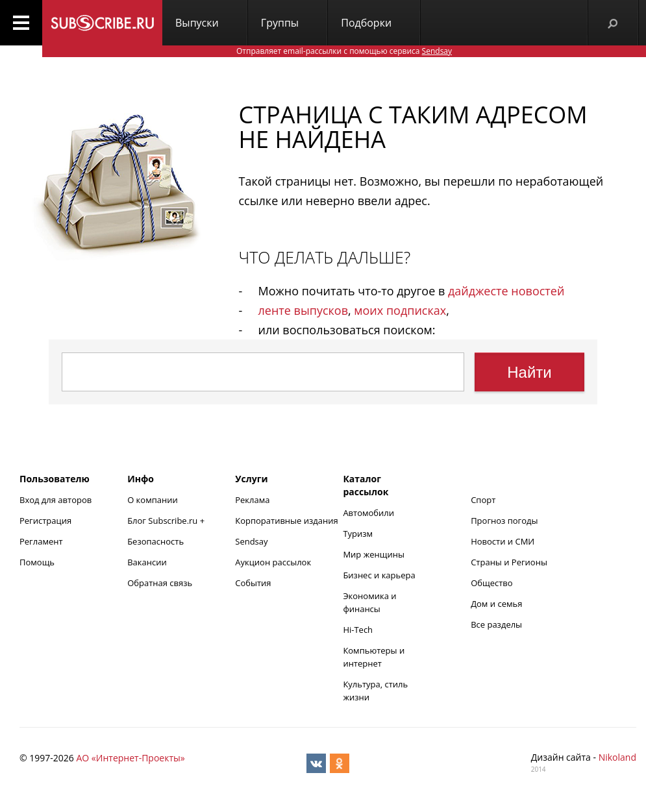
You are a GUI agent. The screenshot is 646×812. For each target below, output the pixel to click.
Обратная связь (160, 583)
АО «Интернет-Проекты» (130, 758)
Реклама (252, 500)
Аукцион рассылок (273, 562)
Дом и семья (496, 604)
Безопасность (155, 541)
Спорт (483, 500)
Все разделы (496, 624)
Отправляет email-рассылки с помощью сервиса (344, 51)
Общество (491, 583)
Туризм (358, 534)
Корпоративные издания (286, 521)
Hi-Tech (358, 630)
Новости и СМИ (503, 541)
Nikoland (617, 757)
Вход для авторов (56, 500)
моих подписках (400, 310)
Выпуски (197, 23)
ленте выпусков (303, 310)
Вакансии (147, 562)
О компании (153, 500)
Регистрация (45, 521)
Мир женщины (374, 554)
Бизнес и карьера (379, 575)
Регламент (41, 541)
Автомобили (368, 513)
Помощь (37, 562)
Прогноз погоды (504, 521)
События (253, 583)
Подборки (366, 23)
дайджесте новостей (506, 291)
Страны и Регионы (509, 562)
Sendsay (251, 541)
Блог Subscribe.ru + (167, 521)
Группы (280, 23)
